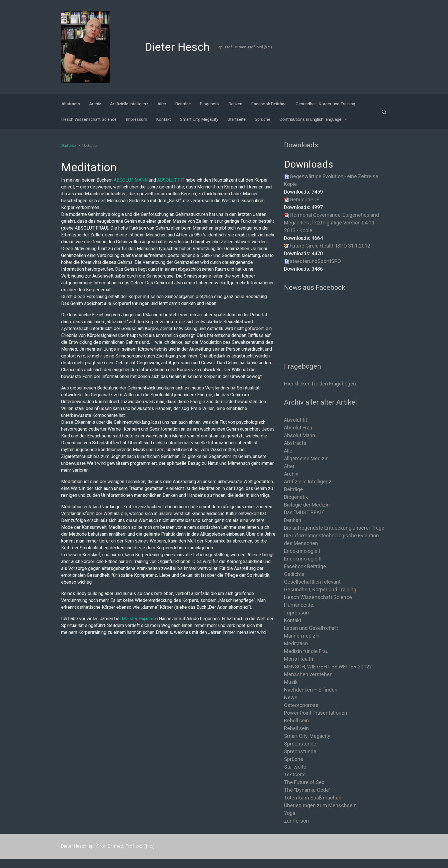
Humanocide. (299, 605)
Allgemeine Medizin (306, 458)
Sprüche (294, 759)
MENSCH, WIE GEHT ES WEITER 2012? (328, 667)
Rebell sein (296, 721)
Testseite (295, 774)
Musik (291, 682)
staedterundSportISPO (315, 261)
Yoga (290, 813)
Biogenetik (296, 497)
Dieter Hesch (177, 47)
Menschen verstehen (308, 674)
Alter (289, 466)
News (291, 697)
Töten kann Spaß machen (313, 798)
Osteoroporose (301, 705)
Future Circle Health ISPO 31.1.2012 (330, 246)
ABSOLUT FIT (171, 180)
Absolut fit (296, 420)
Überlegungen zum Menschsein (320, 805)
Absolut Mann (300, 435)
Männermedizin (302, 636)
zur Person (296, 821)
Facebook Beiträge (305, 566)
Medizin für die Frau (306, 651)
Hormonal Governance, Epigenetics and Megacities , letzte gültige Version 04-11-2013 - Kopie (331, 223)
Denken (293, 520)
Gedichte (294, 574)
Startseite (68, 145)
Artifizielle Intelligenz (308, 482)
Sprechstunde (300, 744)
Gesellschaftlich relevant (312, 582)
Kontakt (293, 620)
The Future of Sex (304, 782)
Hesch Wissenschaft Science (318, 597)
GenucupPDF (304, 199)
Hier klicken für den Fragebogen (320, 384)
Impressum (297, 613)
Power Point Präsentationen (316, 713)
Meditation (296, 643)
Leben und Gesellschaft (311, 628)
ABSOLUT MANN (131, 180)
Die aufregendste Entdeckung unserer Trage (334, 528)
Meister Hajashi (137, 619)
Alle (288, 451)
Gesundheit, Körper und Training (320, 589)
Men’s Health (299, 659)
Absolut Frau (298, 428)
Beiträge (293, 489)
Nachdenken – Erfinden (311, 690)
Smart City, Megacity (307, 736)
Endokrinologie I (302, 551)
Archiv (291, 474)
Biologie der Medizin (307, 505)
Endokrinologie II (303, 559)
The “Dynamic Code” (307, 790)
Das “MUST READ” (304, 512)
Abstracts (295, 443)
